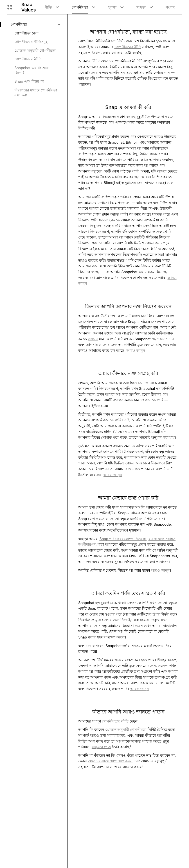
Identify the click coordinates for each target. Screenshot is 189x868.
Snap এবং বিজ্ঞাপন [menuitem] (29, 81)
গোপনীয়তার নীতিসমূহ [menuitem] (31, 42)
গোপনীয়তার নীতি (115, 721)
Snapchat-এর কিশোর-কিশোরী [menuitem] (32, 70)
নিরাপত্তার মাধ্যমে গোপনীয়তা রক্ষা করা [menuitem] (36, 93)
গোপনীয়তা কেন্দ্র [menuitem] (26, 33)
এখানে (93, 339)
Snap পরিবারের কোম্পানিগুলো (123, 539)
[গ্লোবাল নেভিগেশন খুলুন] (10, 7)
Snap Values (29, 7)
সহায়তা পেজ (101, 747)
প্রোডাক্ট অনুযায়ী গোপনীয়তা (126, 729)
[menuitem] (35, 24)
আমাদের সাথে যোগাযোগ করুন (110, 761)
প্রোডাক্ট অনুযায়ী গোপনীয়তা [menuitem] (35, 50)
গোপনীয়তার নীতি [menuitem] (28, 59)
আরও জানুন (136, 350)
